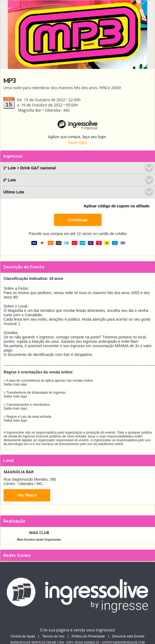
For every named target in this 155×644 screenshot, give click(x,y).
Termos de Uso (53, 636)
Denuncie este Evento (128, 636)
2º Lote (78, 180)
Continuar (78, 220)
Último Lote (78, 192)
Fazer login (77, 143)
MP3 (9, 81)
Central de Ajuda (23, 636)
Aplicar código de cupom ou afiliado (117, 206)
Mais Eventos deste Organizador (39, 539)
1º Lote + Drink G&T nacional (78, 168)
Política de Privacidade (88, 636)
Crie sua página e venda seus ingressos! (77, 630)
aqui (24, 384)
